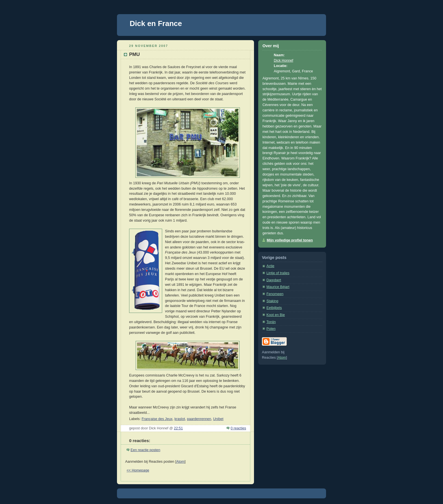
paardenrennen (199, 419)
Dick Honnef (284, 60)
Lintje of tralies (278, 273)
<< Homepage (138, 470)
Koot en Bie (276, 315)
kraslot (180, 419)
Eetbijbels (274, 308)
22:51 (179, 428)
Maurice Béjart (278, 287)
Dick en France (156, 23)
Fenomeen (275, 294)
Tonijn (271, 322)
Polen (271, 329)
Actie (270, 266)
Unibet (218, 419)
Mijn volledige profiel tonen (290, 240)
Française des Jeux (157, 419)
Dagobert (274, 280)
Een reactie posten (145, 450)
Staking (272, 301)
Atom (180, 462)
